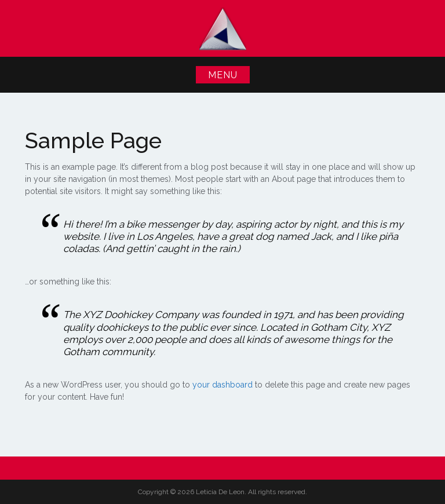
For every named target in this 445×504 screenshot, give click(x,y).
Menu (223, 75)
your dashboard (222, 385)
